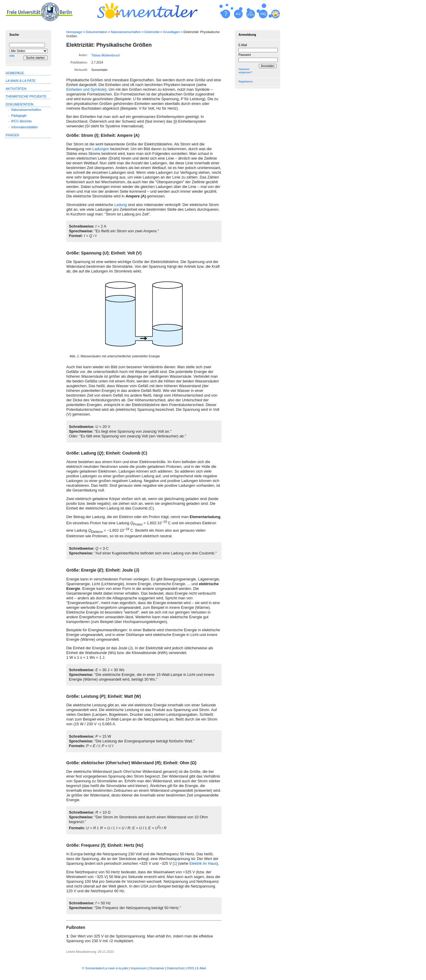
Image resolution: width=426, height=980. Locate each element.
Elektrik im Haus (203, 863)
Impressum (139, 968)
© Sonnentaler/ (105, 968)
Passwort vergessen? (245, 71)
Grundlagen (171, 32)
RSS (191, 968)
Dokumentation (97, 32)
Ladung (121, 205)
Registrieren (246, 82)
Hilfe (12, 56)
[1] (175, 863)
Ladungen (101, 149)
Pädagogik (19, 116)
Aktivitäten (16, 89)
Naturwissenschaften (126, 32)
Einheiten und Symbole (86, 89)
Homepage (74, 32)
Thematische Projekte (26, 96)
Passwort (245, 55)
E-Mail (243, 45)
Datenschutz (176, 968)
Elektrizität (152, 32)
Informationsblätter (25, 127)
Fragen (12, 135)
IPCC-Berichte (22, 121)
